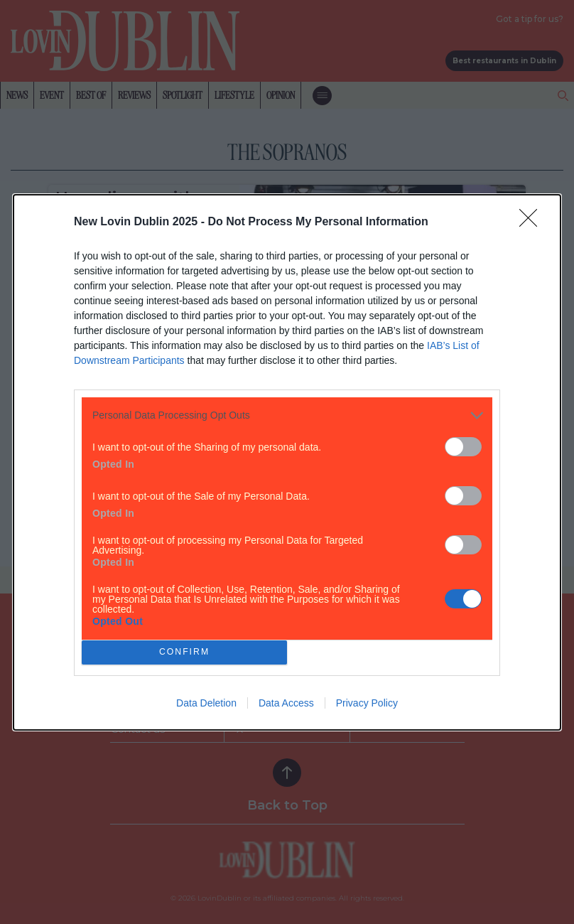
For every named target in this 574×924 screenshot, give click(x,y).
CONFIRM (184, 651)
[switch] (463, 446)
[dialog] (287, 462)
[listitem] (287, 415)
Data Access (286, 703)
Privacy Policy (367, 703)
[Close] (533, 222)
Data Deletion (206, 703)
